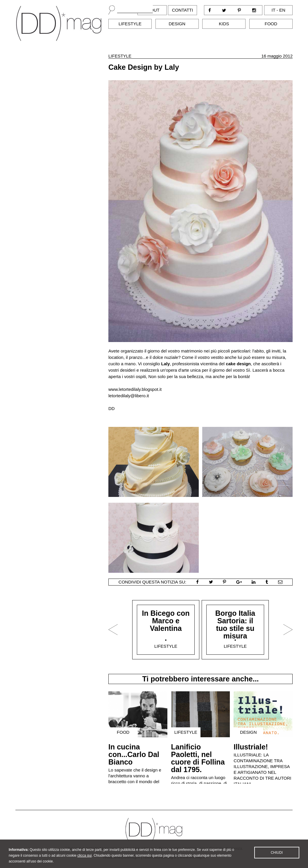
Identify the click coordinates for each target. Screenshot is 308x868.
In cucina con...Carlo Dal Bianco (134, 754)
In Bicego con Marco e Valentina (166, 621)
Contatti (183, 10)
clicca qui (84, 859)
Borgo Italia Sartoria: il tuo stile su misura (235, 624)
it (274, 10)
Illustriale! (251, 747)
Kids (224, 24)
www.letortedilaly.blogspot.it (135, 389)
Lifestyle (130, 24)
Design (177, 24)
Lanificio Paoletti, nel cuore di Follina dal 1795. (198, 758)
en (282, 10)
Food (271, 24)
